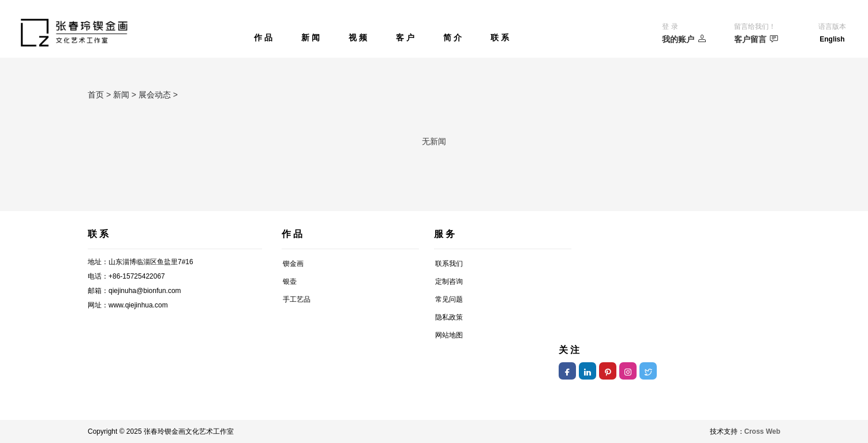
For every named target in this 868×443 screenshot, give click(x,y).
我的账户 (684, 39)
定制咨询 (449, 281)
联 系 (500, 37)
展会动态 (155, 95)
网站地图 (449, 335)
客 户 (405, 37)
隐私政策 (449, 317)
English (832, 39)
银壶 (290, 281)
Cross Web (762, 431)
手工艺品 (297, 299)
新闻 (121, 95)
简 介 (452, 37)
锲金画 (293, 264)
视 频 (358, 37)
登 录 (670, 27)
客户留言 (756, 39)
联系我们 (449, 264)
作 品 (263, 37)
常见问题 (449, 299)
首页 (96, 95)
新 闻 (310, 37)
